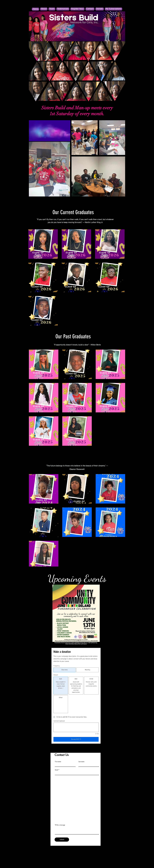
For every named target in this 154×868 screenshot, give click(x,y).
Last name (81, 762)
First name (58, 762)
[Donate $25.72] (76, 739)
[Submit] (62, 840)
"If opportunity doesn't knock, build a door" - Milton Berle (77, 345)
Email (57, 770)
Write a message (60, 825)
